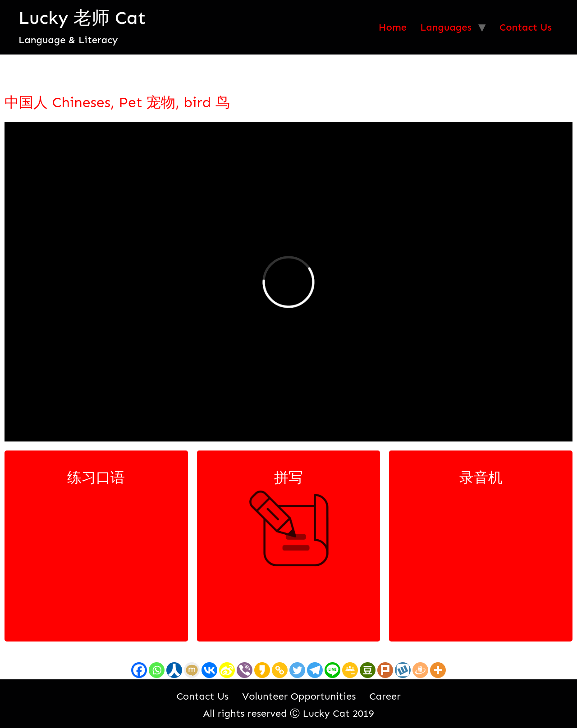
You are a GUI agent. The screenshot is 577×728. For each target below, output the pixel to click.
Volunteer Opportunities (299, 696)
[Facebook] (139, 670)
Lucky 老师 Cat (82, 18)
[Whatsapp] (157, 670)
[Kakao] (262, 670)
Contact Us (526, 27)
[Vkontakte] (209, 670)
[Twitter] (297, 670)
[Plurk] (385, 670)
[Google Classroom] (350, 670)
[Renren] (174, 670)
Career (385, 696)
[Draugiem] (420, 670)
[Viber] (245, 670)
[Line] (332, 670)
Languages (446, 27)
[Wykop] (403, 670)
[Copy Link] (280, 670)
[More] (438, 670)
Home (393, 27)
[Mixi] (192, 670)
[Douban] (368, 670)
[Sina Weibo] (227, 670)
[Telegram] (315, 670)
